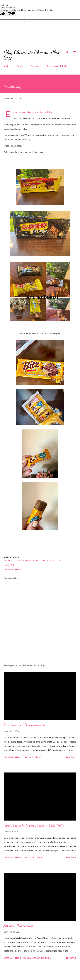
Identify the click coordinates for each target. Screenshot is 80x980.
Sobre (20, 66)
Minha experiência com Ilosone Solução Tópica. (35, 825)
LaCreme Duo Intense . (19, 926)
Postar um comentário (37, 958)
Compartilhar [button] (12, 569)
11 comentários (33, 857)
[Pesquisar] (67, 51)
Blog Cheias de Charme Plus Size (31, 55)
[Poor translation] (11, 14)
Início (6, 66)
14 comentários (33, 757)
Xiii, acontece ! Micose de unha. (25, 725)
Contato (35, 66)
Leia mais (71, 757)
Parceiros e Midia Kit (58, 66)
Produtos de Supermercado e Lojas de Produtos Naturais (32, 563)
